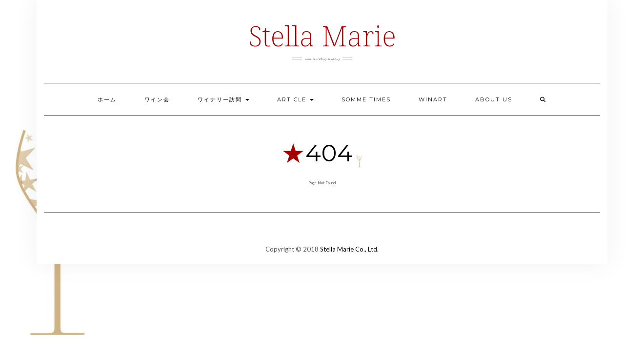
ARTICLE (295, 99)
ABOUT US (494, 99)
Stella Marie (322, 35)
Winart (433, 99)
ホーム (107, 99)
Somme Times (366, 99)
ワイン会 (157, 99)
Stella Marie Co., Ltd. (349, 249)
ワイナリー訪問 (223, 99)
